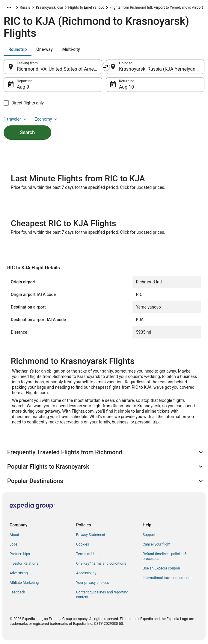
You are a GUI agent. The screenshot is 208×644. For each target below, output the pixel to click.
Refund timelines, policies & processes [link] (165, 556)
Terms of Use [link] (87, 554)
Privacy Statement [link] (91, 535)
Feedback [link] (17, 592)
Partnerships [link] (20, 554)
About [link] (14, 535)
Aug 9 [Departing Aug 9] (23, 87)
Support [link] (149, 535)
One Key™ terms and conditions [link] (101, 563)
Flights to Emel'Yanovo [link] (86, 7)
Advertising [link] (19, 573)
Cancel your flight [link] (157, 544)
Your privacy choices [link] (93, 583)
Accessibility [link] (86, 573)
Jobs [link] (13, 544)
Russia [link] (25, 7)
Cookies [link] (83, 544)
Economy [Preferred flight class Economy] (47, 119)
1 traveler (16, 119)
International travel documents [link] (167, 578)
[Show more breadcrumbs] (9, 7)
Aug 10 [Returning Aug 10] (126, 87)
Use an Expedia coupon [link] (161, 568)
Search (27, 132)
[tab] (18, 49)
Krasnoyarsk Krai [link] (49, 7)
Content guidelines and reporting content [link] (102, 595)
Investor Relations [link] (24, 563)
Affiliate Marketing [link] (24, 583)
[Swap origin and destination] (106, 67)
